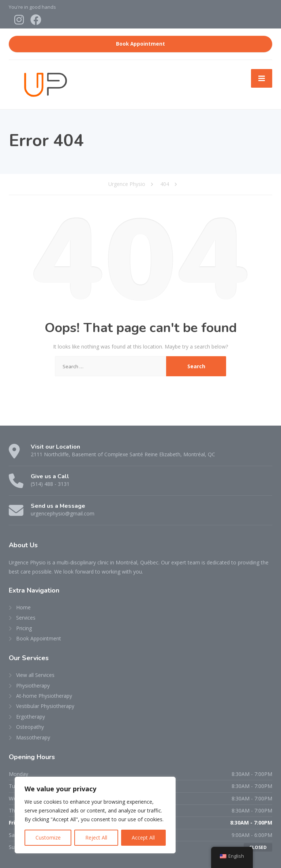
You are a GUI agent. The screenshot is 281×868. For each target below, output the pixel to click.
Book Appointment (140, 44)
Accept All (143, 837)
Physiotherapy (33, 686)
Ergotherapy (31, 717)
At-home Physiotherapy (44, 696)
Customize (48, 837)
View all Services (35, 675)
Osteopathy (30, 727)
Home (23, 607)
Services (26, 618)
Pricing (24, 628)
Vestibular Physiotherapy (45, 706)
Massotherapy (33, 737)
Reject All (96, 837)
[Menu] (262, 78)
